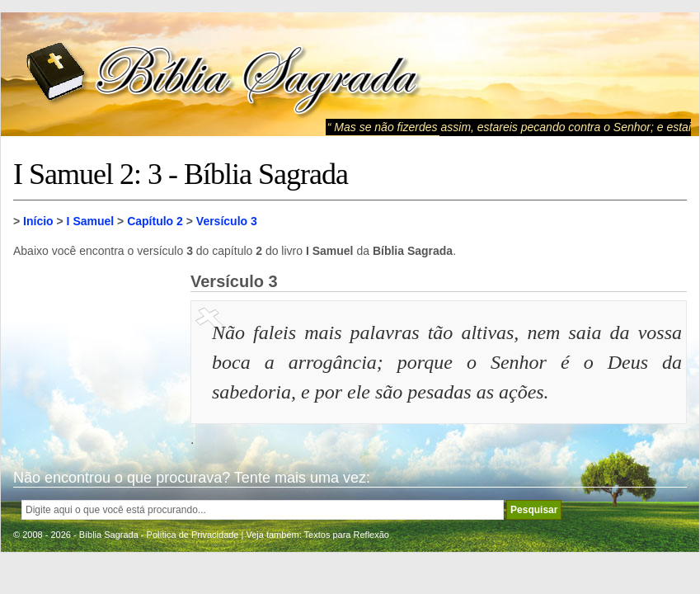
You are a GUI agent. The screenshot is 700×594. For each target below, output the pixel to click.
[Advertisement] (96, 355)
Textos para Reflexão (347, 535)
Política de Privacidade (193, 535)
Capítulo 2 (155, 221)
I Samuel (91, 221)
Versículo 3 (227, 221)
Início (38, 221)
